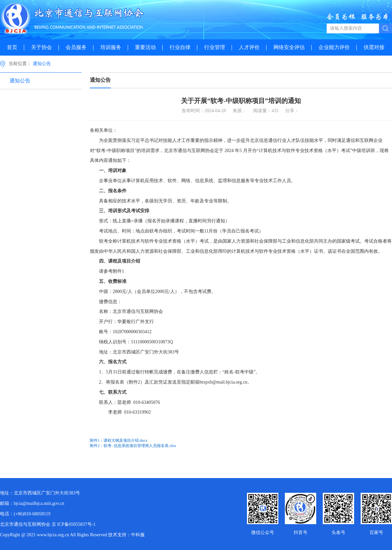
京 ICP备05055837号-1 (74, 524)
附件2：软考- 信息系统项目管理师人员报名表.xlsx (133, 446)
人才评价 (249, 47)
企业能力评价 (334, 47)
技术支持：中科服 (126, 535)
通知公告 (42, 64)
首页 (12, 47)
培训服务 (111, 47)
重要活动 (145, 47)
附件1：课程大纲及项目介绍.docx (119, 440)
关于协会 (41, 47)
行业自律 (180, 47)
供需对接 (374, 47)
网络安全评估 (289, 47)
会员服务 (76, 47)
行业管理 (215, 47)
